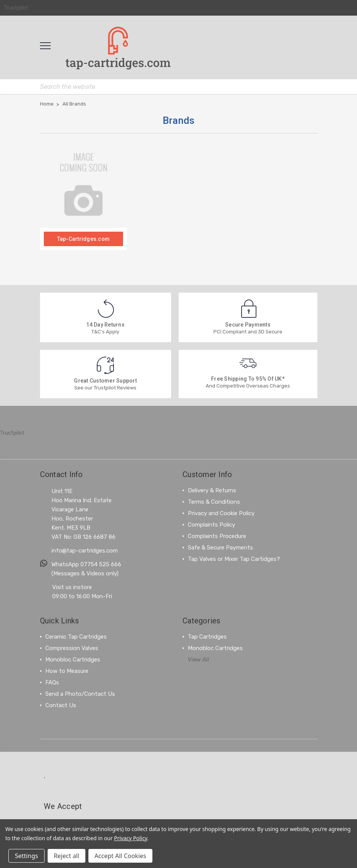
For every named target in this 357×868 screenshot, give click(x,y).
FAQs (52, 682)
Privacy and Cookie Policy (221, 513)
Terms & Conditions (214, 501)
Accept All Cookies (120, 856)
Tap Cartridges (207, 636)
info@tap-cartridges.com (85, 550)
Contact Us (61, 705)
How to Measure (67, 671)
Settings (26, 856)
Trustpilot (16, 8)
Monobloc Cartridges (73, 659)
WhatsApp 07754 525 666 (86, 564)
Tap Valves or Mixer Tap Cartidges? (234, 559)
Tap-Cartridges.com (84, 239)
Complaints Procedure (217, 536)
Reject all (66, 856)
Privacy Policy (130, 838)
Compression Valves (72, 648)
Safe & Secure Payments (220, 547)
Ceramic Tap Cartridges (76, 636)
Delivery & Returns (212, 490)
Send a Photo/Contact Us (80, 693)
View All (199, 659)
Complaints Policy (211, 524)
